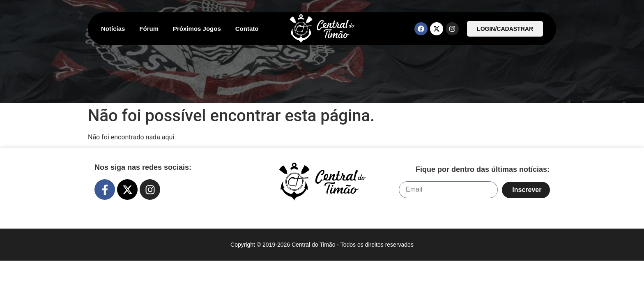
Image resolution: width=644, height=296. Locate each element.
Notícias (113, 29)
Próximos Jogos (197, 29)
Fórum (149, 29)
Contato (247, 29)
